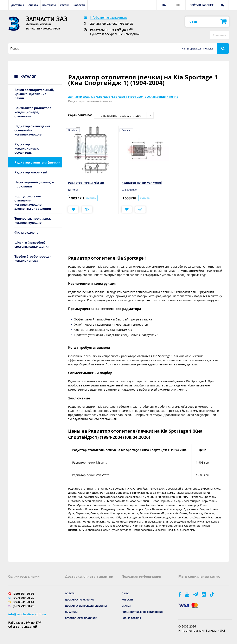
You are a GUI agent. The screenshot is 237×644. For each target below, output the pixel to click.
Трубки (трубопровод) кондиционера (33, 258)
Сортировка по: (80, 115)
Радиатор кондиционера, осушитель (27, 148)
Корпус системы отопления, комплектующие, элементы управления (33, 202)
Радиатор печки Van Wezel (142, 183)
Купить (91, 198)
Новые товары (131, 618)
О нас (125, 593)
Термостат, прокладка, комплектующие (33, 220)
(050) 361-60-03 (99, 24)
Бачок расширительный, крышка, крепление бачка (34, 94)
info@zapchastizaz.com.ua (109, 17)
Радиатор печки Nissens (86, 183)
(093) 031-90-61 (24, 602)
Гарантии (71, 612)
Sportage (73, 130)
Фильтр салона (26, 232)
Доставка (18, 5)
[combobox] (124, 115)
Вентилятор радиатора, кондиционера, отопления (33, 112)
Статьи (65, 5)
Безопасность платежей (81, 618)
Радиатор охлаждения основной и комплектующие (33, 130)
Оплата (33, 5)
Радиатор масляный (31, 172)
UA (164, 5)
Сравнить (219, 35)
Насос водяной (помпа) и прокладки (34, 184)
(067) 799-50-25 (122, 24)
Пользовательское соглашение (142, 612)
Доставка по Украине (79, 599)
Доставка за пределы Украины (86, 606)
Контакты (49, 5)
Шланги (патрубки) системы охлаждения (32, 244)
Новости (79, 5)
